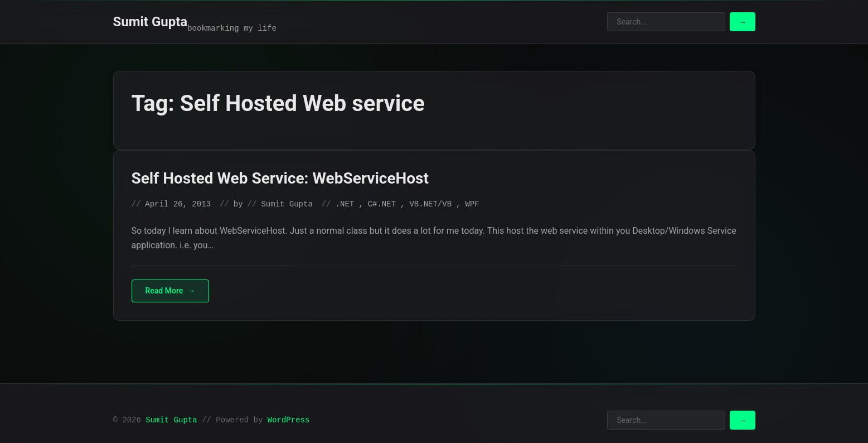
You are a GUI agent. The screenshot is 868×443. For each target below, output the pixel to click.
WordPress (289, 420)
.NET (345, 204)
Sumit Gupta (151, 22)
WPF (472, 204)
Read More (164, 291)
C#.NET (382, 204)
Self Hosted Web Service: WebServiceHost (280, 178)
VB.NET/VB (430, 204)
